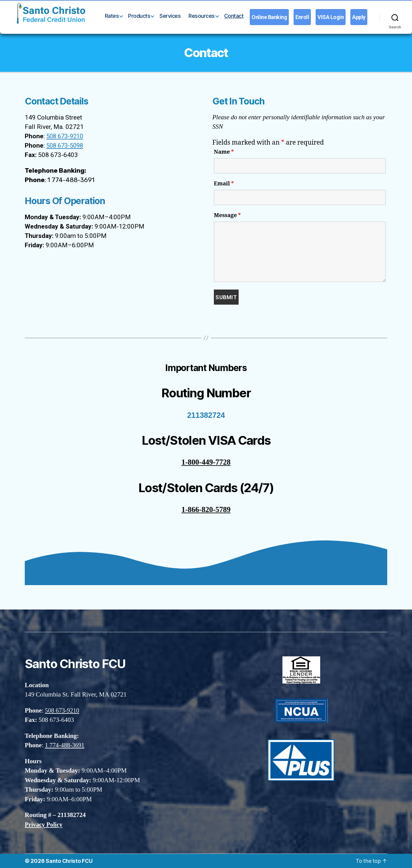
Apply (359, 17)
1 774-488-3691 (65, 745)
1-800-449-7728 (206, 462)
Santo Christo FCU (69, 861)
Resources (202, 16)
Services (170, 16)
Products (139, 16)
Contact (234, 16)
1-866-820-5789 (206, 510)
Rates (112, 16)
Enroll (302, 17)
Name (224, 152)
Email (224, 184)
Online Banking (269, 17)
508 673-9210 (66, 136)
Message (227, 216)
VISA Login (331, 17)
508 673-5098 (66, 146)
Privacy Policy (44, 825)
